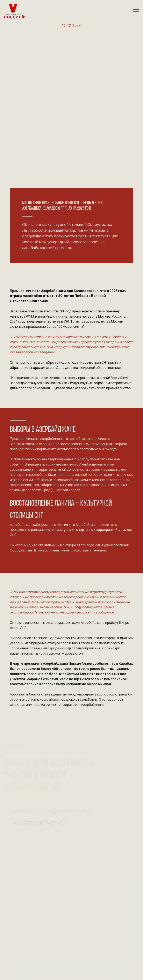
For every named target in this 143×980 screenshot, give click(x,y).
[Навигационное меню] (136, 11)
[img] (15, 825)
